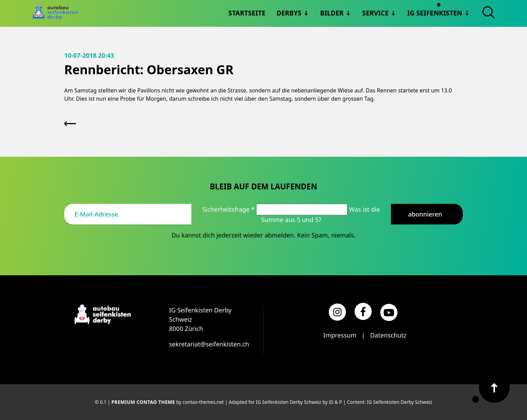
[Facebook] (363, 311)
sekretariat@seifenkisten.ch (209, 344)
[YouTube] (389, 312)
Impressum (340, 335)
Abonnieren (425, 214)
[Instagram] (337, 312)
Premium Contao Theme (143, 402)
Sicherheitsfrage (229, 209)
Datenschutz (388, 335)
